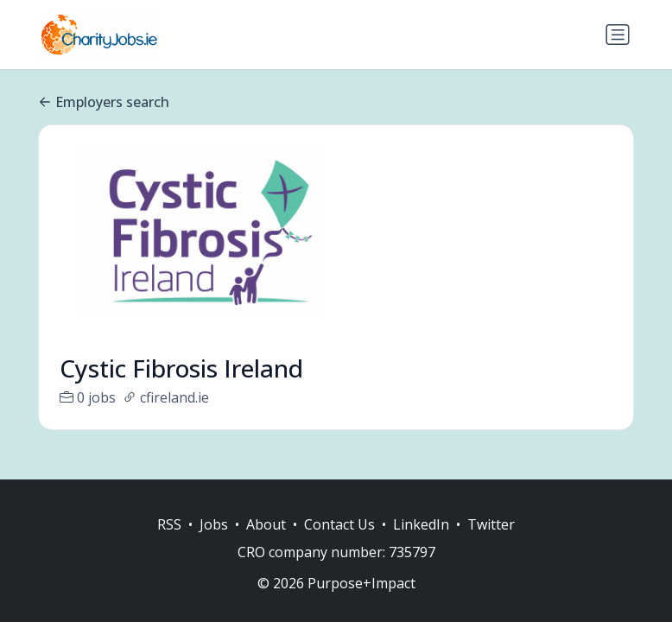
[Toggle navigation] (618, 35)
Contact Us (339, 524)
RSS (169, 524)
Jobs (214, 524)
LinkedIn (421, 524)
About (266, 524)
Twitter (491, 524)
